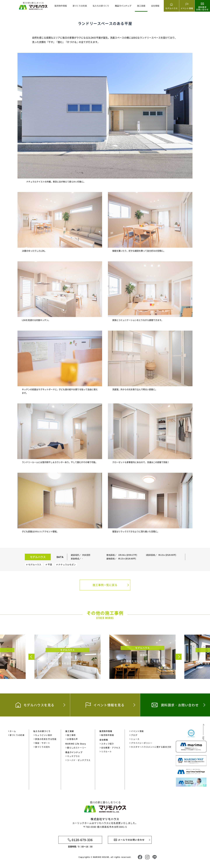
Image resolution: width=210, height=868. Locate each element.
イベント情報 (137, 731)
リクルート (107, 751)
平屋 (50, 565)
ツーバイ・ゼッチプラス (79, 760)
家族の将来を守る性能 (46, 739)
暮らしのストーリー (77, 748)
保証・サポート (43, 743)
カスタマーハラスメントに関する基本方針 (151, 747)
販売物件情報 (61, 6)
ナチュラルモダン (67, 565)
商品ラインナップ (123, 6)
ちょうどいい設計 (44, 735)
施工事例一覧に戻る (105, 585)
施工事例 (71, 735)
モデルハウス (35, 565)
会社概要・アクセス (111, 748)
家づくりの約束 (80, 6)
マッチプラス (73, 756)
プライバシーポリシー (142, 743)
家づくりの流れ (43, 747)
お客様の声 (72, 739)
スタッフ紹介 (108, 744)
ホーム (13, 731)
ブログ (134, 735)
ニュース (135, 739)
